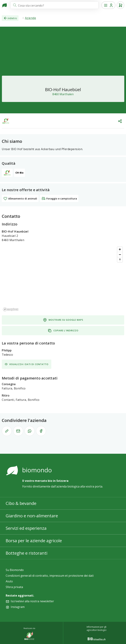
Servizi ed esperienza (26, 528)
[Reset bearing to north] (120, 260)
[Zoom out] (120, 254)
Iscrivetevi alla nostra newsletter (32, 601)
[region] (63, 279)
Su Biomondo (15, 570)
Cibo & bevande (21, 503)
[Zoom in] (120, 249)
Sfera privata (14, 587)
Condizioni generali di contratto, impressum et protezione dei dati (50, 576)
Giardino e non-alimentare (32, 516)
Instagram (18, 607)
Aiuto (9, 581)
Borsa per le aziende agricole (34, 541)
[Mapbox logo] (11, 309)
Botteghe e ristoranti (27, 553)
